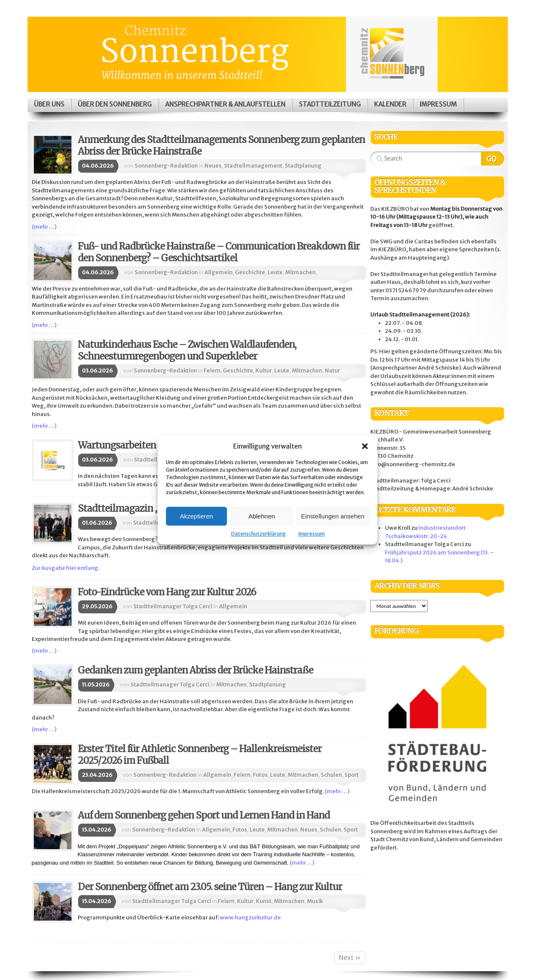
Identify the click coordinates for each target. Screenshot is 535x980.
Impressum (312, 534)
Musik (315, 901)
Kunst (264, 901)
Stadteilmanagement (253, 166)
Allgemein (218, 272)
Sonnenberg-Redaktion (166, 166)
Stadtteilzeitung (330, 104)
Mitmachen (300, 272)
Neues (213, 166)
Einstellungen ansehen (333, 516)
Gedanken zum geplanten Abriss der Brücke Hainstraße (195, 670)
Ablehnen (261, 516)
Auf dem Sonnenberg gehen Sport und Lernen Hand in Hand (204, 815)
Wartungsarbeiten (117, 445)
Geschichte (250, 272)
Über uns (49, 104)
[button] (365, 446)
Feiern (212, 371)
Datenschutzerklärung (259, 534)
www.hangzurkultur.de (250, 917)
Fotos (260, 775)
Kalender (390, 104)
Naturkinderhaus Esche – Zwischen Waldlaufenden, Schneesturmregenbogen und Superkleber (187, 350)
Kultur (264, 371)
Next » (350, 958)
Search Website (493, 158)
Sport (352, 775)
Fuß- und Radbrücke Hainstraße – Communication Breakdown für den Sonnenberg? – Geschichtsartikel (219, 252)
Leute (275, 272)
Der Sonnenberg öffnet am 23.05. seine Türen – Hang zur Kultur (210, 887)
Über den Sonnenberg (115, 104)
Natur (332, 371)
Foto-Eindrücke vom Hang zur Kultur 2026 (167, 592)
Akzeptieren (196, 516)
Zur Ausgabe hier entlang (65, 568)
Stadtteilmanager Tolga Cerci (173, 606)
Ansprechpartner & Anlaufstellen (225, 104)
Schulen (331, 775)
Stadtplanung (303, 166)
